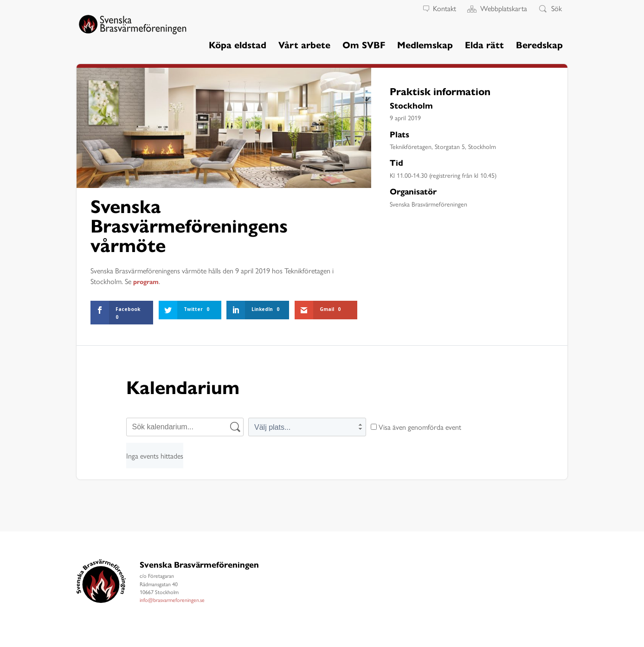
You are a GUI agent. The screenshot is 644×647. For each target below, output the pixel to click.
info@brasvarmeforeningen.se (172, 600)
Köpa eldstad (238, 45)
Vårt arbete (304, 45)
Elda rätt (484, 45)
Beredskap (539, 45)
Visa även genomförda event (416, 427)
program (148, 281)
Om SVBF (364, 45)
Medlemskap (425, 45)
